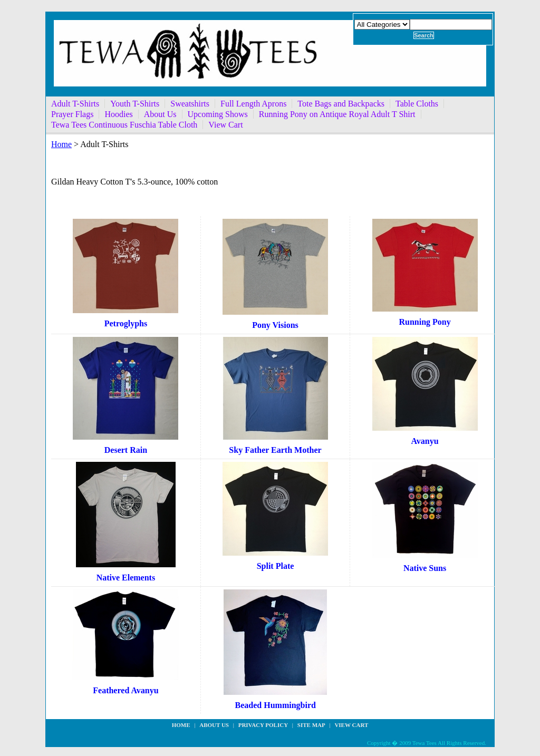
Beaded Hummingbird (276, 705)
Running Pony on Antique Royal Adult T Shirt (337, 114)
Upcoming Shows (218, 114)
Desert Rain (126, 450)
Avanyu (425, 441)
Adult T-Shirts (75, 104)
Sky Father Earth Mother (275, 450)
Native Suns (425, 568)
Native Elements (126, 578)
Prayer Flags (72, 114)
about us (214, 725)
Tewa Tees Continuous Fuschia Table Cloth (124, 125)
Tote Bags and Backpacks (341, 104)
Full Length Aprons (253, 104)
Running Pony (425, 322)
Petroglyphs (126, 323)
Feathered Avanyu (126, 690)
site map (311, 725)
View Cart (225, 125)
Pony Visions (275, 325)
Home (61, 144)
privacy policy (263, 725)
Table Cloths (417, 104)
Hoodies (118, 114)
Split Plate (276, 566)
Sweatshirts (190, 104)
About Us (160, 114)
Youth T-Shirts (135, 104)
